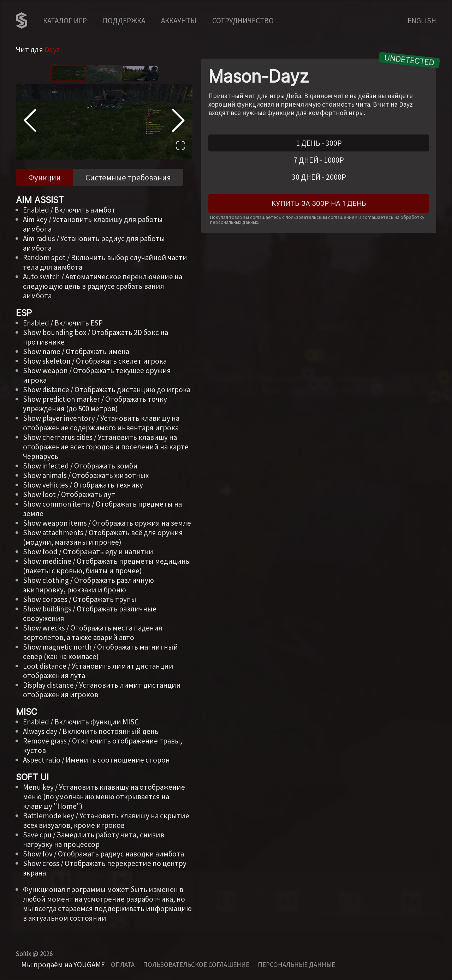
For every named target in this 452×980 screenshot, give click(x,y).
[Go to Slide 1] (68, 73)
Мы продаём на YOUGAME (63, 965)
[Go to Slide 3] (140, 73)
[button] (104, 122)
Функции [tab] (44, 177)
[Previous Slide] (30, 121)
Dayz (52, 49)
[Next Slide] (178, 121)
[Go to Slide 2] (104, 73)
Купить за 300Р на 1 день (319, 204)
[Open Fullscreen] (180, 147)
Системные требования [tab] (128, 177)
